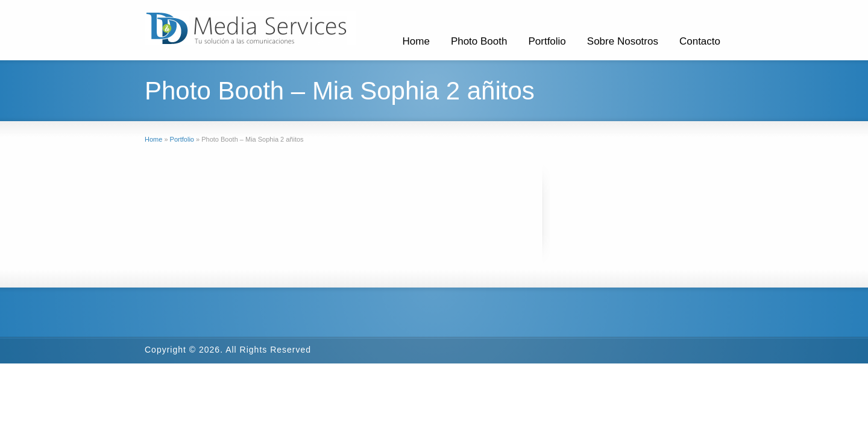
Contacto (700, 41)
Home (416, 41)
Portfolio (547, 41)
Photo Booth (479, 41)
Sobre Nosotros (623, 41)
